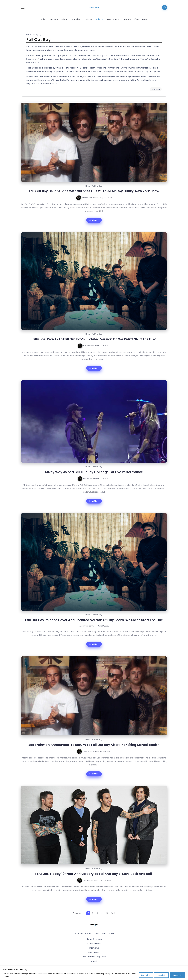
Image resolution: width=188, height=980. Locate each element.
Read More (94, 220)
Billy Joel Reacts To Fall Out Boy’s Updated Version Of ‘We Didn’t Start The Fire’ (94, 339)
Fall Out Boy (97, 186)
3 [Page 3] (93, 913)
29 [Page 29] (107, 913)
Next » (114, 913)
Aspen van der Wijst (88, 626)
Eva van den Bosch (90, 198)
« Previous (76, 913)
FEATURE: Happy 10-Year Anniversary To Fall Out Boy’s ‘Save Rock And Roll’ (94, 874)
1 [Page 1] (84, 913)
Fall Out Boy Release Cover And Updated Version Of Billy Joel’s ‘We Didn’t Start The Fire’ (94, 620)
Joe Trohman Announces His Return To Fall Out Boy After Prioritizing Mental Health (94, 745)
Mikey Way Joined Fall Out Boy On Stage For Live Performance (94, 472)
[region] (94, 973)
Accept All (177, 975)
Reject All (161, 975)
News (88, 186)
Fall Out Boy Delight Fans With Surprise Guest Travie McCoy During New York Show (94, 191)
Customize (145, 975)
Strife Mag (94, 7)
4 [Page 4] (97, 913)
